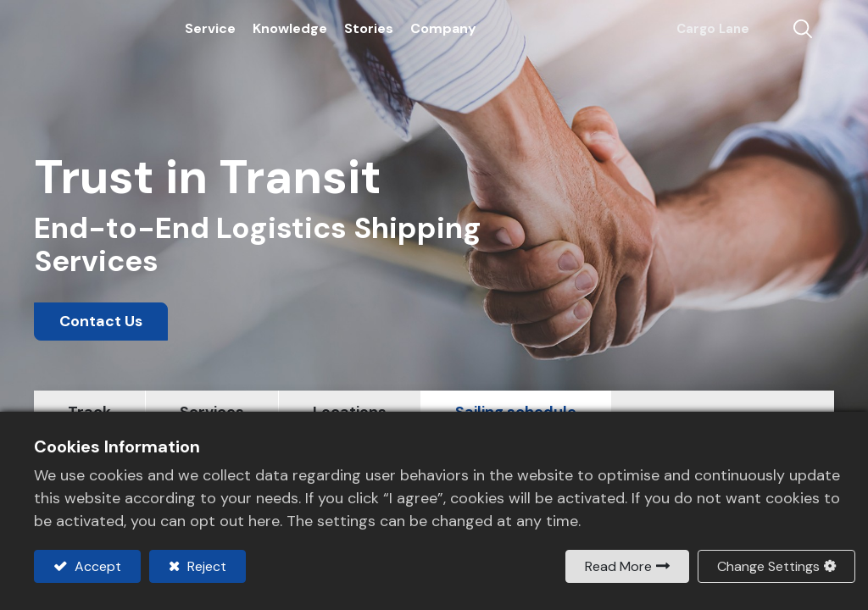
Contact (764, 31)
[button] (789, 31)
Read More (618, 566)
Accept (96, 566)
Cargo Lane (704, 30)
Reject (205, 566)
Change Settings (768, 566)
